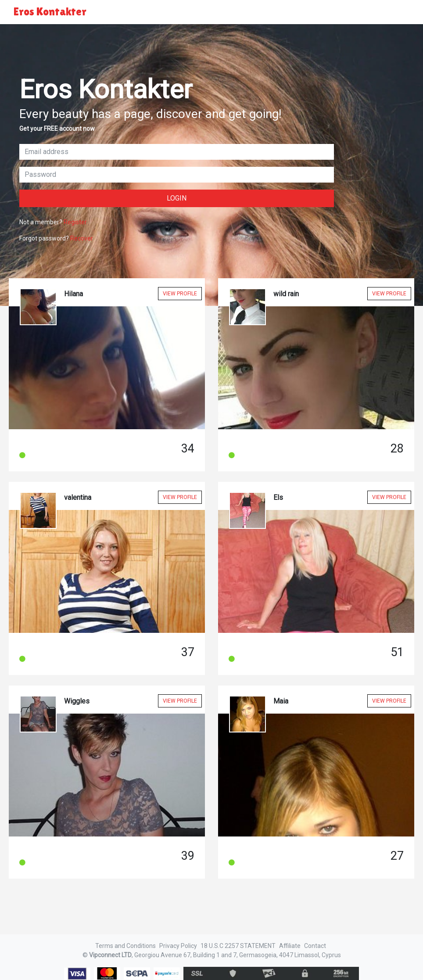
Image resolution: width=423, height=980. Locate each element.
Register (75, 222)
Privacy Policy (178, 946)
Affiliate (290, 946)
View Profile (180, 294)
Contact (315, 946)
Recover (82, 238)
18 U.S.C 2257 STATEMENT (238, 946)
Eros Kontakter (50, 12)
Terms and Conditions (125, 946)
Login (177, 198)
